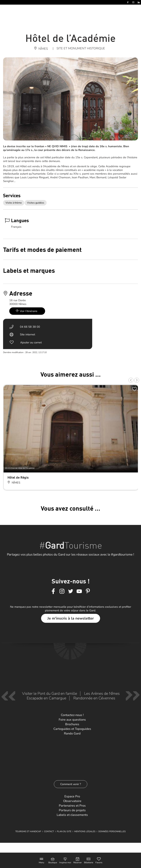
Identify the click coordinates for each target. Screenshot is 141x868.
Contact (49, 831)
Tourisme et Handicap (28, 831)
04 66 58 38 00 (30, 327)
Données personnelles (112, 831)
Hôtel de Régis (18, 477)
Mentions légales (85, 831)
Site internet (27, 334)
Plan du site (64, 831)
